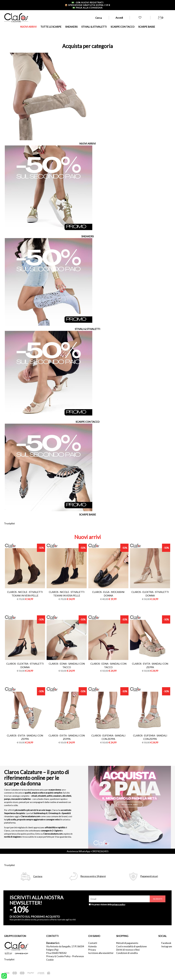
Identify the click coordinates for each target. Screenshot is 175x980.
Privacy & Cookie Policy (58, 956)
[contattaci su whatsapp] (4, 976)
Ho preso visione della (108, 904)
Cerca (99, 18)
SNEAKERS (71, 27)
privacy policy (119, 904)
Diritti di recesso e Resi (128, 950)
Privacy (92, 950)
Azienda (92, 946)
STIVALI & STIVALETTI (94, 27)
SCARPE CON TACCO (122, 27)
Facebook (166, 943)
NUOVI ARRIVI (28, 27)
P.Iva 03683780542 (56, 953)
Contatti (93, 943)
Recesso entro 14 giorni (93, 876)
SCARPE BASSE (147, 27)
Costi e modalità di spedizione (131, 946)
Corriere (38, 876)
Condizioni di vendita (127, 953)
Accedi (119, 18)
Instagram (166, 946)
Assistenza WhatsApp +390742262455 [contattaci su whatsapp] (88, 851)
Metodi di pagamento (127, 943)
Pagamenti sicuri (149, 876)
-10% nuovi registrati (87, 2)
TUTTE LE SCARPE (51, 27)
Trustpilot (9, 523)
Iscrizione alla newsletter (101, 953)
